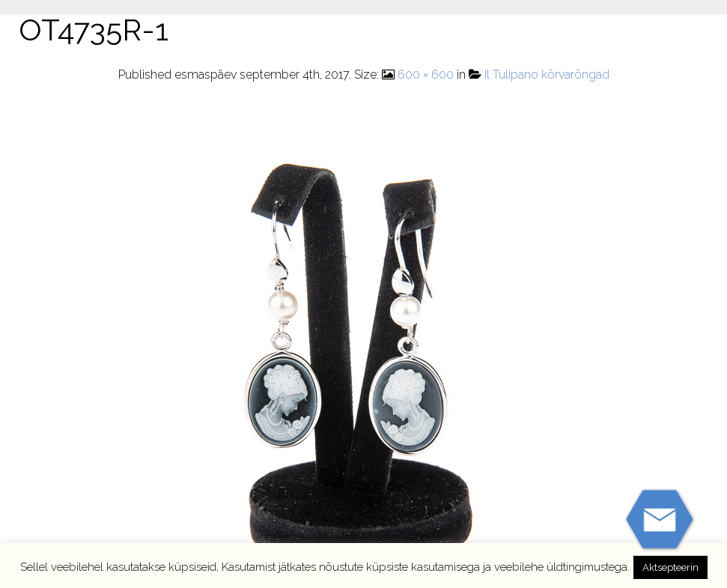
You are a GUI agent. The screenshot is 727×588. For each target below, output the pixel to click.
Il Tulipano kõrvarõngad (547, 75)
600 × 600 (426, 75)
